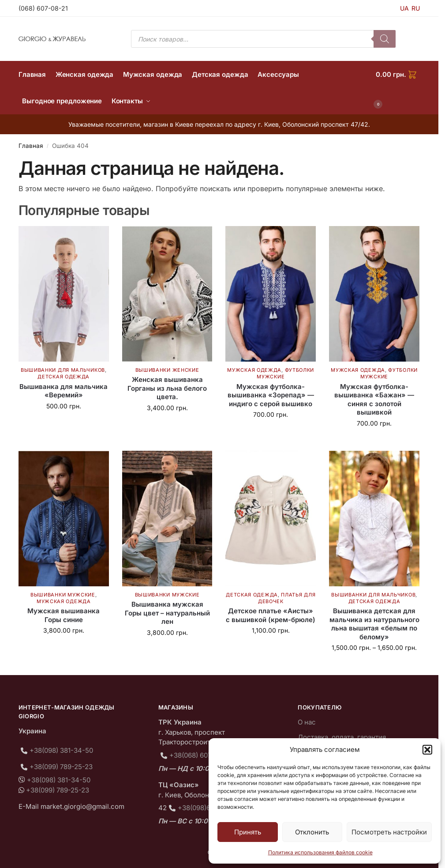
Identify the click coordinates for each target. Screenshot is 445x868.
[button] (427, 750)
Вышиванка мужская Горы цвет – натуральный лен (167, 613)
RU (416, 8)
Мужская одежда (254, 370)
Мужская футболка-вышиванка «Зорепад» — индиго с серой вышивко (271, 395)
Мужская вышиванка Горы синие (64, 615)
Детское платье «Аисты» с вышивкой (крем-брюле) (271, 615)
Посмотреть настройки (389, 832)
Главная (31, 146)
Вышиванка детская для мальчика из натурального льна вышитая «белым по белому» (374, 624)
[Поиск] (385, 39)
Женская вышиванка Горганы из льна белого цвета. (167, 388)
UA (404, 8)
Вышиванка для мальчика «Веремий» (64, 391)
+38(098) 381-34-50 (61, 750)
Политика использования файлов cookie (320, 852)
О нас (307, 722)
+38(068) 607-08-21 (200, 755)
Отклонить (312, 832)
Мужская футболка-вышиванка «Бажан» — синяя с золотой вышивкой (374, 400)
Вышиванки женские (167, 370)
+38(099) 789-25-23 (61, 767)
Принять (248, 832)
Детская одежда (64, 377)
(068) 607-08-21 (43, 8)
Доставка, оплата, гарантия (342, 737)
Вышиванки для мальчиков (63, 370)
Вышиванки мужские (63, 595)
